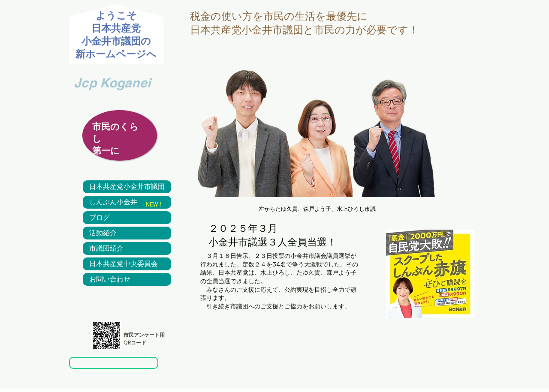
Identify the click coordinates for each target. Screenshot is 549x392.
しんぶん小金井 (113, 202)
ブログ (100, 218)
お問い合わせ (110, 279)
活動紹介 (103, 233)
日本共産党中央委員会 (124, 264)
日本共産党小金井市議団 (127, 187)
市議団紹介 (106, 248)
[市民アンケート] (114, 363)
